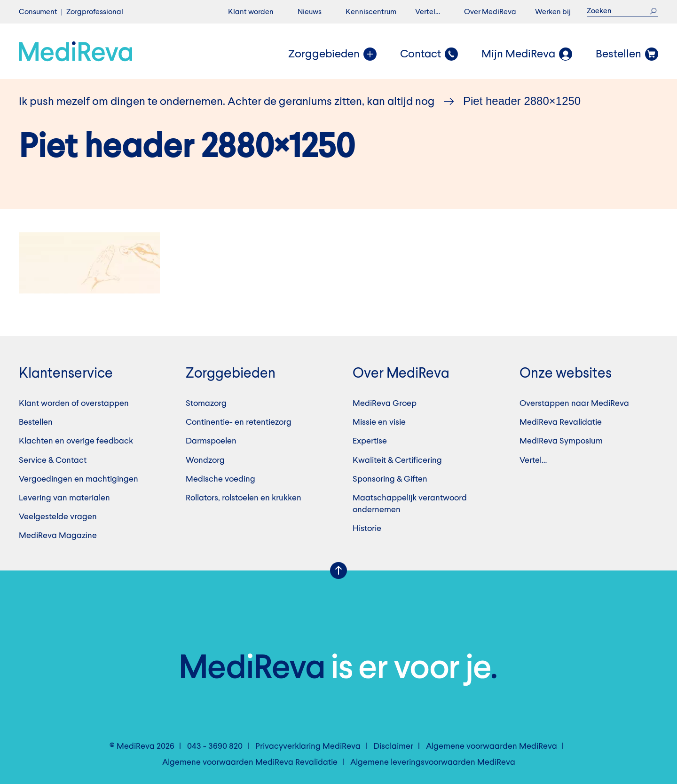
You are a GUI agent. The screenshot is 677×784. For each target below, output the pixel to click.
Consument (38, 12)
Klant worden (251, 12)
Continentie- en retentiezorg (239, 422)
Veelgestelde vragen (58, 517)
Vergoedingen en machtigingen (79, 479)
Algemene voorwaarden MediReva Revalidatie (250, 762)
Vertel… (428, 12)
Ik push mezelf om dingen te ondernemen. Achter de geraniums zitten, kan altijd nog (227, 102)
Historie (367, 529)
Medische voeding (220, 479)
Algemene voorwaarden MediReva (492, 746)
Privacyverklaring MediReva (308, 746)
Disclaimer (393, 746)
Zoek (653, 11)
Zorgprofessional (95, 12)
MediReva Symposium (561, 441)
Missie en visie (379, 422)
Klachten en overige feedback (76, 441)
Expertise (370, 441)
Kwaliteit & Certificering (397, 460)
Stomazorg (206, 404)
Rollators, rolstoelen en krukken (244, 498)
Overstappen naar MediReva (574, 404)
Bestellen (36, 422)
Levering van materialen (64, 498)
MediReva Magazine (58, 536)
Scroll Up (338, 570)
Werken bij (553, 12)
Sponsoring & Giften (390, 479)
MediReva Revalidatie (561, 422)
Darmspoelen (211, 441)
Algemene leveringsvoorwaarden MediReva (433, 762)
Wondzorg (205, 460)
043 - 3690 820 (215, 746)
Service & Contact (53, 460)
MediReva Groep (385, 404)
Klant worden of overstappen (74, 404)
